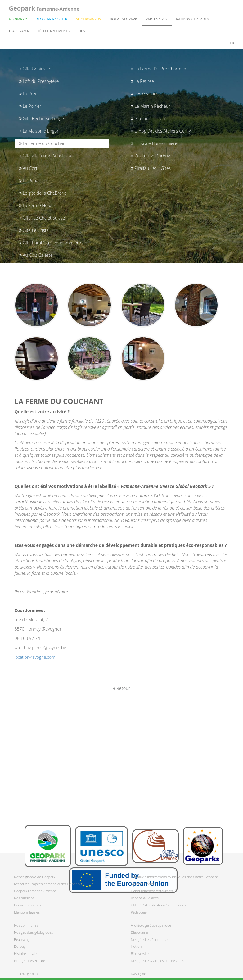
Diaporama (19, 33)
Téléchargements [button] (54, 33)
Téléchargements (27, 974)
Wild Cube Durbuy (151, 156)
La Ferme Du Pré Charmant (159, 69)
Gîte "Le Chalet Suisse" (43, 218)
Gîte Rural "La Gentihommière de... (55, 243)
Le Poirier (30, 106)
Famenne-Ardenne (44, 9)
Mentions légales (27, 912)
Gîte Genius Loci (37, 69)
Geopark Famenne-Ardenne (35, 891)
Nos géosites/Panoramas (150, 939)
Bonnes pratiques (27, 905)
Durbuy (20, 946)
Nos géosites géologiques (33, 932)
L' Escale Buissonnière (154, 143)
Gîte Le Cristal (35, 230)
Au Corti (29, 168)
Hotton (136, 946)
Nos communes (26, 925)
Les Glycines (145, 94)
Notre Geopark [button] (123, 21)
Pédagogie (139, 912)
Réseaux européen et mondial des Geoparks (48, 884)
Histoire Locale (25, 953)
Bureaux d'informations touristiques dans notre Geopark (174, 877)
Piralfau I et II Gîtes (151, 168)
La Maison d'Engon (39, 131)
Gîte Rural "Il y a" (149, 118)
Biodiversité (140, 953)
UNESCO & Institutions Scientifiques (158, 905)
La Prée (28, 94)
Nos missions (24, 898)
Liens (83, 33)
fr (232, 45)
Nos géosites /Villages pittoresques (158, 961)
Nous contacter (143, 884)
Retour (122, 693)
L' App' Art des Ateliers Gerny (161, 131)
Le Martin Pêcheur (151, 106)
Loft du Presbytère (39, 81)
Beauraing (22, 939)
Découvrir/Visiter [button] (51, 21)
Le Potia (29, 181)
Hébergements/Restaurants (152, 891)
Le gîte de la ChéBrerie (43, 193)
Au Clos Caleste (36, 255)
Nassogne (139, 974)
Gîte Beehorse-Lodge (42, 118)
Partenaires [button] (157, 21)
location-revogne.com (36, 662)
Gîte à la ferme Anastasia (45, 156)
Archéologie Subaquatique (151, 925)
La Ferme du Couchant (43, 143)
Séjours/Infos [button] (88, 21)
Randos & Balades (145, 898)
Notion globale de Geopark (35, 877)
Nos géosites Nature (29, 961)
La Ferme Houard (38, 205)
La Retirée (143, 81)
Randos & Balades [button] (192, 21)
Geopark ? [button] (18, 21)
